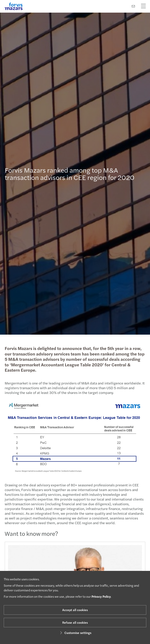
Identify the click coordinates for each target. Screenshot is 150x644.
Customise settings (75, 633)
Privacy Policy (101, 596)
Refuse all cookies (75, 622)
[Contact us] (133, 6)
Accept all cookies (75, 610)
